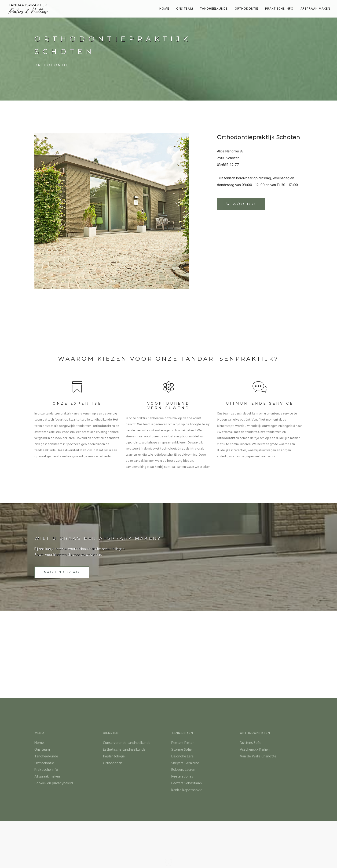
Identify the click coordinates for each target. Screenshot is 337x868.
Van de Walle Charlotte (258, 756)
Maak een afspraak (62, 572)
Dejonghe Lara (182, 756)
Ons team (185, 9)
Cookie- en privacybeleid (54, 783)
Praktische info (279, 9)
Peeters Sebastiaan (187, 783)
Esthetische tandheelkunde (124, 750)
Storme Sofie (181, 750)
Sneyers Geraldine (185, 763)
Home (164, 9)
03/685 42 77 (241, 204)
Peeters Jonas (182, 777)
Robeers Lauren (183, 770)
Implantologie (114, 756)
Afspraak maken (315, 9)
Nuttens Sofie (251, 743)
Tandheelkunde (214, 9)
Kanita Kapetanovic (187, 790)
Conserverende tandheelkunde (127, 743)
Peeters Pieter (183, 743)
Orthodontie (246, 9)
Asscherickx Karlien (255, 750)
